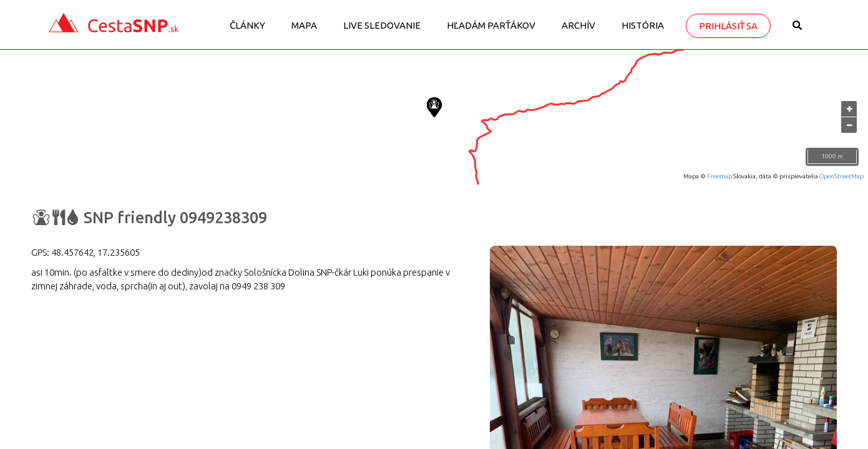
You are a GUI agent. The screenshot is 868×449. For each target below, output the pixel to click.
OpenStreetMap (841, 176)
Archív (578, 25)
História (643, 25)
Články (247, 25)
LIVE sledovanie (382, 25)
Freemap (719, 176)
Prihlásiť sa (728, 26)
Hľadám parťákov (491, 25)
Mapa (304, 25)
